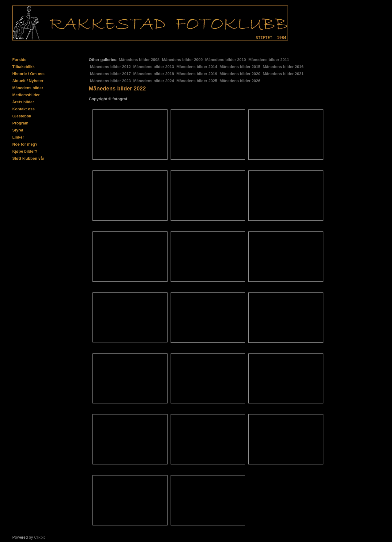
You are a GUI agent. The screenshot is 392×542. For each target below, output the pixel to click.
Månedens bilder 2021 (283, 74)
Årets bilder (23, 102)
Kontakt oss (23, 109)
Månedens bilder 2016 (283, 67)
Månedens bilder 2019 (197, 74)
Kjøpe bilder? (25, 151)
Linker (18, 137)
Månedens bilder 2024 (154, 81)
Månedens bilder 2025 (197, 81)
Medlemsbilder (26, 95)
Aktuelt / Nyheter (28, 81)
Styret (18, 130)
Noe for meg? (25, 144)
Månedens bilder (28, 88)
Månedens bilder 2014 (197, 67)
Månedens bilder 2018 (154, 74)
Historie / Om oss (28, 74)
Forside (19, 60)
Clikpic (40, 537)
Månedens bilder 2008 (139, 60)
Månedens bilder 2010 (226, 60)
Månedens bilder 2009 (182, 60)
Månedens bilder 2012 (110, 67)
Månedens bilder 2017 (110, 74)
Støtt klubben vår (28, 158)
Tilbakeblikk (23, 67)
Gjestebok (22, 116)
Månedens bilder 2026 (240, 81)
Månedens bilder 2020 (240, 74)
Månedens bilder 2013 (154, 67)
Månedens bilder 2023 (110, 81)
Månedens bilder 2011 (269, 60)
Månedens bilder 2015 (240, 67)
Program (20, 123)
